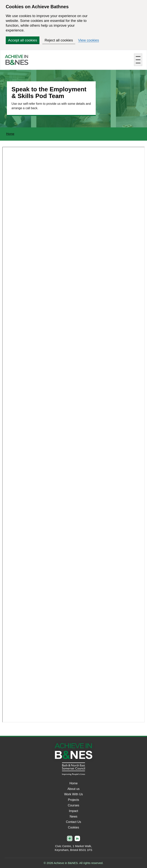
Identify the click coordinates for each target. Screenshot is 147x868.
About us (73, 789)
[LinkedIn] (77, 838)
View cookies (89, 40)
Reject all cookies (59, 40)
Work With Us (73, 794)
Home (10, 134)
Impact (73, 811)
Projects (73, 800)
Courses (73, 805)
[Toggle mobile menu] (138, 60)
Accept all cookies (23, 40)
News (73, 816)
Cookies (73, 827)
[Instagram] (70, 838)
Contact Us (73, 822)
